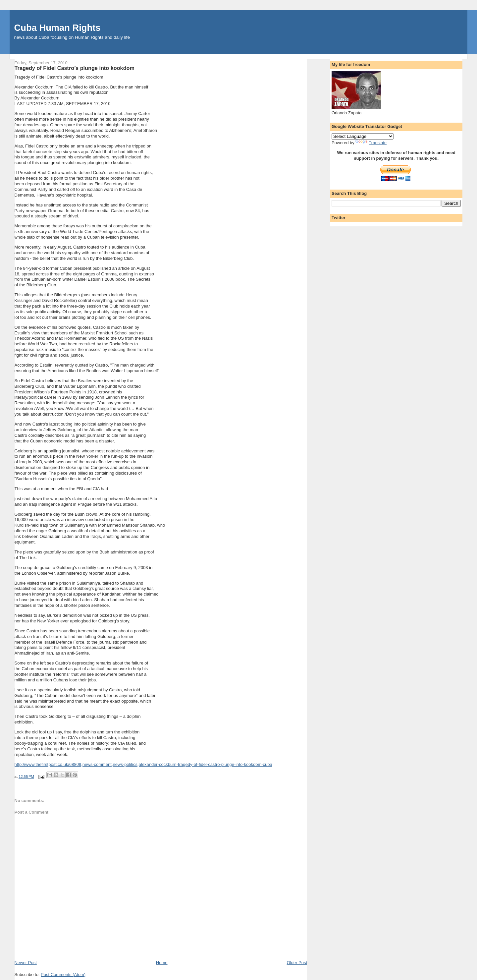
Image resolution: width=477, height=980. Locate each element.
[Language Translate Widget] (363, 136)
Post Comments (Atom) (63, 975)
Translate (371, 143)
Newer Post (26, 963)
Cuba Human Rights (57, 28)
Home (162, 963)
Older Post (297, 963)
